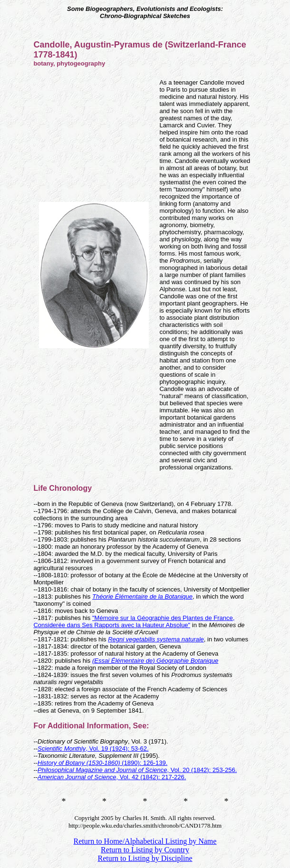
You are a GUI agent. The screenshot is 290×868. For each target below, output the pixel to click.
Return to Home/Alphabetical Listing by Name (145, 841)
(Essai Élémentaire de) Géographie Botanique (155, 661)
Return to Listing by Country (145, 850)
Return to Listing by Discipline (145, 858)
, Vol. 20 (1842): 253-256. (137, 770)
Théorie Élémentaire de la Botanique (142, 596)
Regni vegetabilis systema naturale (156, 639)
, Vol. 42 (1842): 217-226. (112, 777)
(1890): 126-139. (102, 763)
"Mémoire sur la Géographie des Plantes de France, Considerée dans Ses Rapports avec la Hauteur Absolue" (134, 621)
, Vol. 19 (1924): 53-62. (93, 749)
